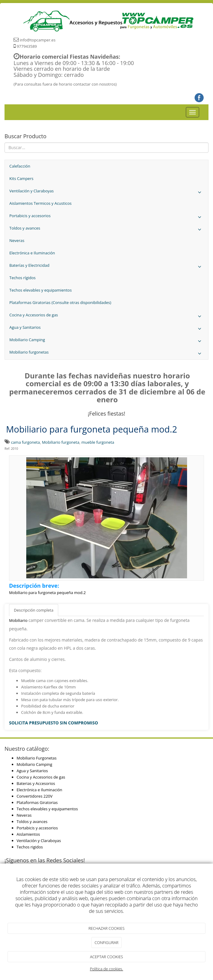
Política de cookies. (106, 969)
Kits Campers (21, 178)
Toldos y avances (106, 230)
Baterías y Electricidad (106, 267)
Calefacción (20, 166)
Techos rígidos (22, 278)
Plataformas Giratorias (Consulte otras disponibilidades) (60, 302)
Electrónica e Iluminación (32, 253)
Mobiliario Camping (106, 341)
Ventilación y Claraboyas (106, 193)
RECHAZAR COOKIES (106, 928)
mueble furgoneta (98, 442)
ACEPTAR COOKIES (106, 957)
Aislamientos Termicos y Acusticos (40, 203)
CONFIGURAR (106, 942)
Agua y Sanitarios (106, 329)
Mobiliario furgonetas (106, 354)
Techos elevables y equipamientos (41, 290)
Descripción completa (34, 610)
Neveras (17, 240)
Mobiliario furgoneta (61, 442)
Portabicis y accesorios (106, 217)
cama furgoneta (25, 442)
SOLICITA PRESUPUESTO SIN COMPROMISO (54, 723)
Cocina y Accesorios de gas (106, 317)
